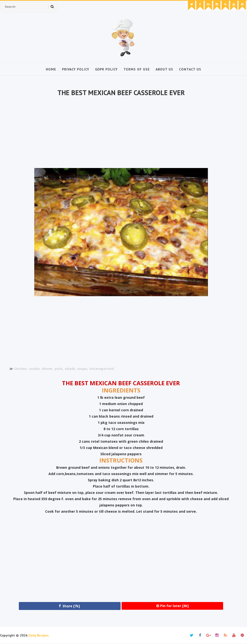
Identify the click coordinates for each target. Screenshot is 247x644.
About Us (164, 69)
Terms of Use (137, 69)
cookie (34, 369)
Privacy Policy (76, 69)
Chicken (20, 369)
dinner (47, 369)
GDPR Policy (106, 69)
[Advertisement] (121, 133)
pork (59, 369)
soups (82, 369)
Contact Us (190, 69)
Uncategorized (102, 369)
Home (51, 69)
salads (70, 369)
